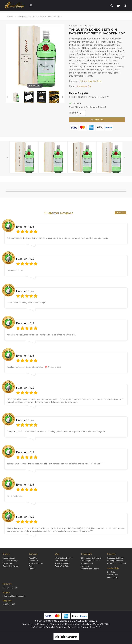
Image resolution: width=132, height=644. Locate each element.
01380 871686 (9, 604)
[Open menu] (31, 6)
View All (121, 213)
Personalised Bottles (90, 569)
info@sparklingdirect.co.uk (14, 596)
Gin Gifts (111, 572)
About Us (33, 558)
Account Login (9, 558)
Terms (31, 566)
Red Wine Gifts (61, 561)
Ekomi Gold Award (11, 566)
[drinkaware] (66, 636)
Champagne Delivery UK (92, 558)
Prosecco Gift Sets (115, 558)
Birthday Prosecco (115, 561)
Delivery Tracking (10, 561)
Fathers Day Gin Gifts (91, 81)
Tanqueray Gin (84, 86)
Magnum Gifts (87, 563)
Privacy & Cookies (37, 563)
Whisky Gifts (113, 575)
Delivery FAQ (8, 563)
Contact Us (34, 561)
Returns (32, 569)
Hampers (85, 566)
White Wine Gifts (62, 563)
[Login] (125, 6)
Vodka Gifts (112, 577)
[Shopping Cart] (118, 6)
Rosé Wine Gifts (62, 566)
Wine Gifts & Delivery (64, 558)
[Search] (111, 6)
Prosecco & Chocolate (117, 563)
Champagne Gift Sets (90, 561)
